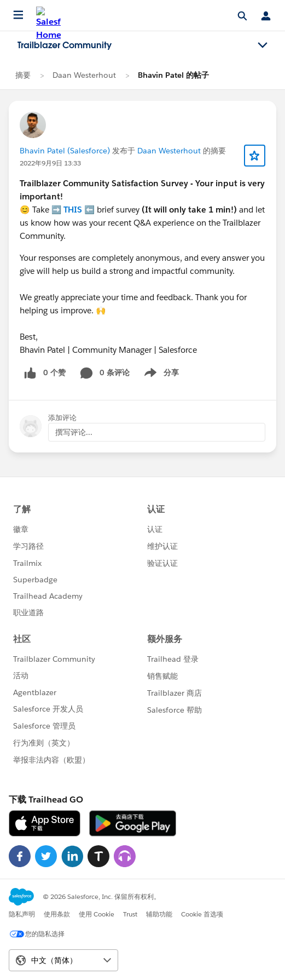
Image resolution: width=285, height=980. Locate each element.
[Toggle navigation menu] (263, 45)
